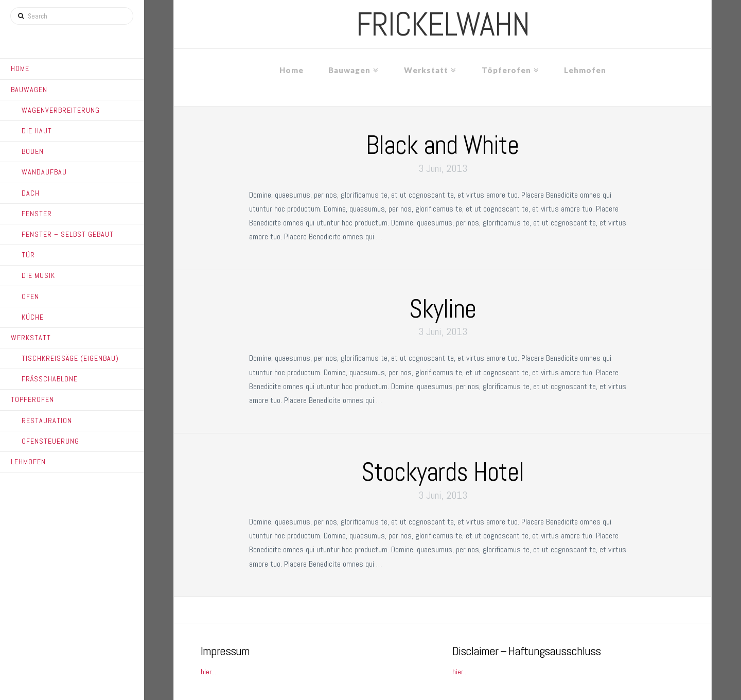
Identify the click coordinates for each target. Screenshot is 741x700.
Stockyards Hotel (443, 472)
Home (20, 68)
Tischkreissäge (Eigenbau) (70, 358)
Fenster (37, 214)
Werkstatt (31, 338)
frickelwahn (443, 24)
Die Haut (37, 131)
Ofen (30, 296)
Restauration (47, 421)
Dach (31, 193)
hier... (208, 672)
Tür (28, 255)
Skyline (443, 309)
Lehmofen (28, 462)
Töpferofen (32, 399)
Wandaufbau (44, 172)
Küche (33, 317)
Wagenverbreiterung (61, 110)
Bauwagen (29, 90)
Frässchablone (50, 379)
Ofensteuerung (50, 441)
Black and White (442, 145)
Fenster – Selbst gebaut (68, 234)
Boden (33, 151)
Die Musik (38, 275)
